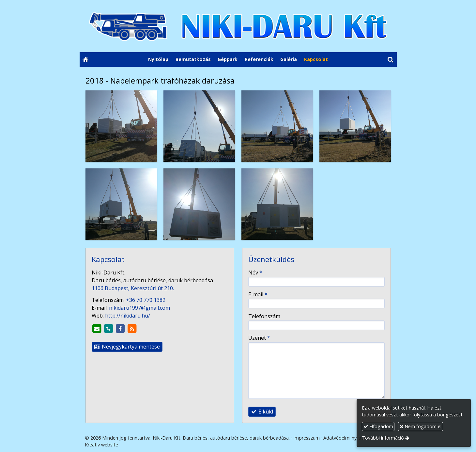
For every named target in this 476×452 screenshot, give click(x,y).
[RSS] (132, 329)
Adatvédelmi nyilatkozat (349, 438)
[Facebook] (120, 329)
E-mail (258, 294)
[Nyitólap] (238, 26)
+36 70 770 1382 (146, 300)
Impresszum (307, 438)
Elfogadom (378, 426)
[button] (390, 60)
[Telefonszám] (109, 329)
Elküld (262, 412)
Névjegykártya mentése (127, 347)
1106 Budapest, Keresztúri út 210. (133, 288)
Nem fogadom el (421, 426)
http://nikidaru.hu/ (128, 316)
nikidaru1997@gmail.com (139, 308)
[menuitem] (158, 60)
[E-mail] (97, 329)
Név (255, 273)
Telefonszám (264, 316)
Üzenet (259, 338)
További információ (383, 438)
